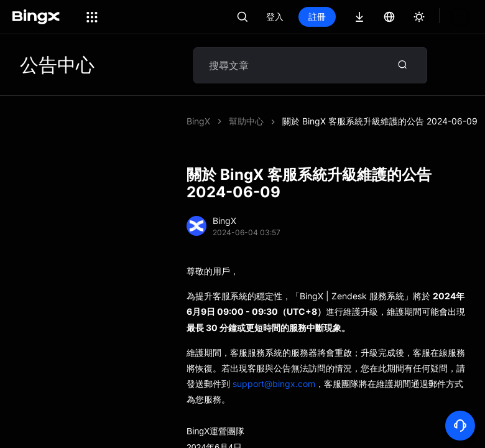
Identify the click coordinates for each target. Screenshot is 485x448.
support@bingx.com (274, 384)
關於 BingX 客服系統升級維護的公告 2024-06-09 (380, 121)
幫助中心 (246, 121)
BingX (198, 121)
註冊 (359, 16)
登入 (317, 16)
